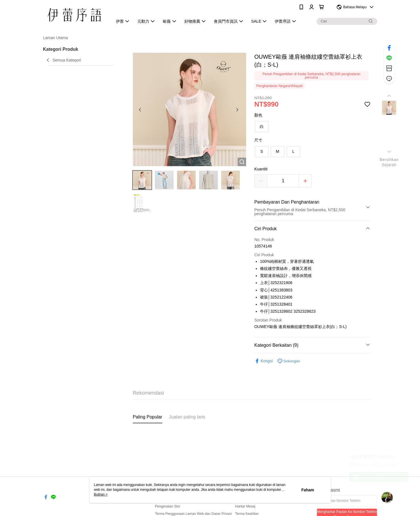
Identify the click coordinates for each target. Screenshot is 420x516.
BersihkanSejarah (389, 162)
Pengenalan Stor (168, 506)
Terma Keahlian (247, 514)
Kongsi (264, 361)
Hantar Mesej (245, 506)
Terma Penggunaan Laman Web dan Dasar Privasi (193, 514)
